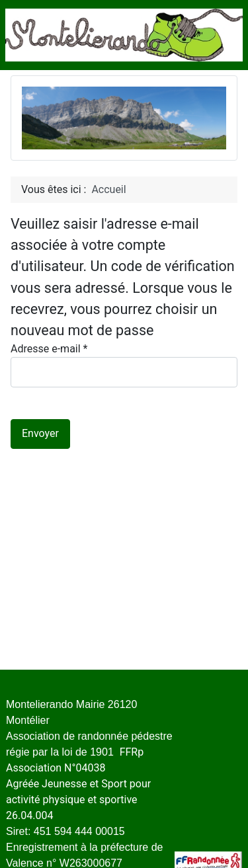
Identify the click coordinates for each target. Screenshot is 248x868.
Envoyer (40, 433)
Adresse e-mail (49, 349)
